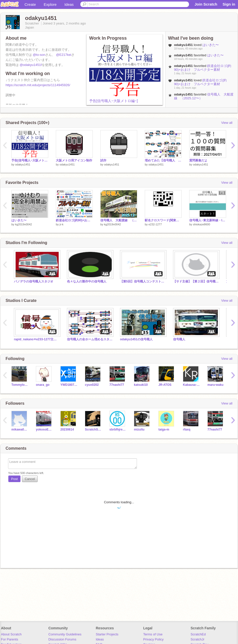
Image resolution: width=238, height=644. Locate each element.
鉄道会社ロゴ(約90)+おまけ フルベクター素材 (203, 68)
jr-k (62, 224)
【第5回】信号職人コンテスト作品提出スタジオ (143, 281)
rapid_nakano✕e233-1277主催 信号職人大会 (37, 339)
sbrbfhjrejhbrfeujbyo (118, 430)
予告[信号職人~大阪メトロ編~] (113, 101)
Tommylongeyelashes (20, 385)
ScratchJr (197, 639)
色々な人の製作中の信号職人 (87, 281)
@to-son (39, 55)
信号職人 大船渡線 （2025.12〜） (119, 220)
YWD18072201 (69, 385)
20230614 (67, 430)
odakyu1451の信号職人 (136, 339)
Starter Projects (107, 634)
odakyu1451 (23, 164)
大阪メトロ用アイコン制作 (74, 160)
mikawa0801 (20, 430)
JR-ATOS (165, 385)
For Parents (10, 639)
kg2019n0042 (24, 224)
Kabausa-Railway (191, 385)
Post (14, 479)
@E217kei (64, 55)
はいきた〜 (211, 45)
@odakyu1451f (31, 65)
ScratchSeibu (93, 430)
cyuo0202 (92, 385)
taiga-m (164, 430)
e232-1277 (155, 224)
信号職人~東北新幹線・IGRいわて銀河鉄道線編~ (208, 220)
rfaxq (187, 430)
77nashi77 (117, 385)
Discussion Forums (62, 639)
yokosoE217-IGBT (44, 430)
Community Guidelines (65, 634)
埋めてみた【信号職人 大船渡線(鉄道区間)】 (163, 160)
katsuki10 (141, 385)
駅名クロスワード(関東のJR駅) (163, 220)
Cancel (30, 479)
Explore (50, 4)
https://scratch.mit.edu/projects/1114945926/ (38, 85)
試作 (103, 160)
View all (227, 123)
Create (30, 4)
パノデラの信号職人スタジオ (34, 281)
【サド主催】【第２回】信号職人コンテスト (196, 281)
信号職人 (179, 339)
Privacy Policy (153, 639)
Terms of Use (153, 634)
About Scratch (11, 634)
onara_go (43, 385)
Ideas (69, 4)
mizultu (139, 430)
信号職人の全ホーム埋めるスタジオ (90, 339)
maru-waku (215, 385)
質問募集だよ (198, 160)
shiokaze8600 (202, 224)
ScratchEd (198, 634)
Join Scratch (206, 4)
